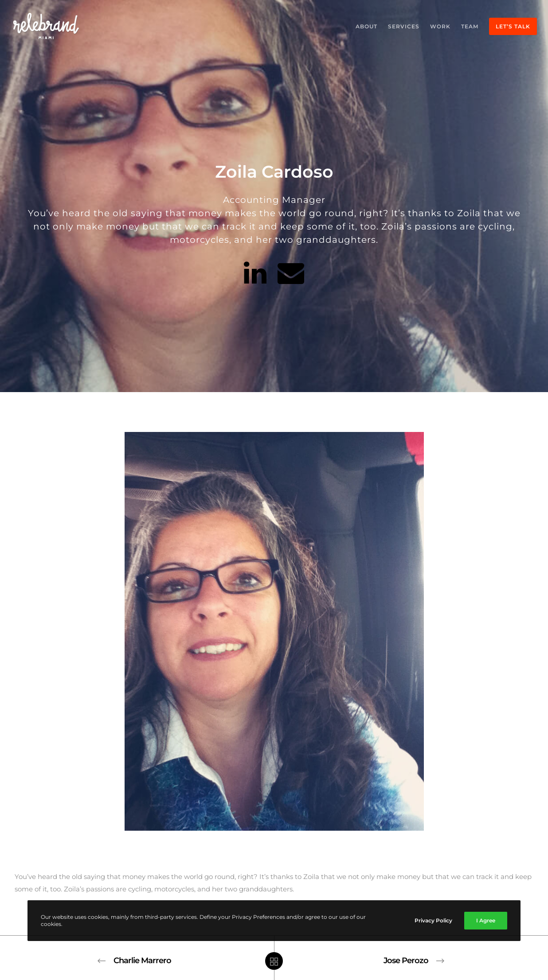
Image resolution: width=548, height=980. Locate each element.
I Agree (486, 920)
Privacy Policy (433, 920)
